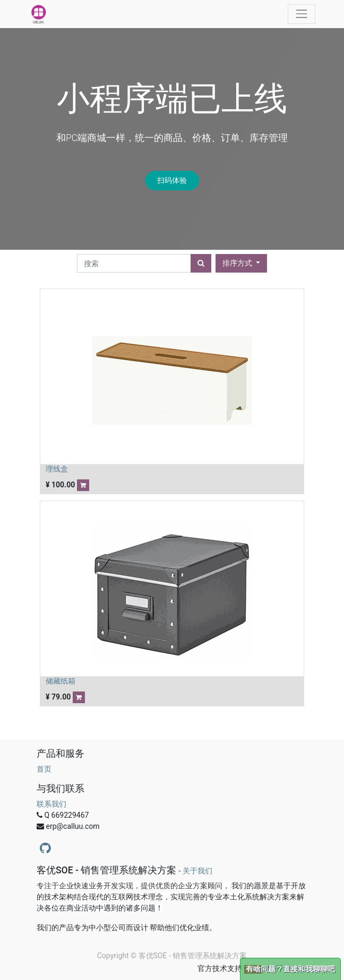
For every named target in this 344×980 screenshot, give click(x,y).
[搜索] (201, 263)
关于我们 (197, 871)
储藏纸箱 (61, 681)
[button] (241, 263)
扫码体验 (172, 180)
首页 (44, 769)
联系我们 (51, 804)
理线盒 (57, 469)
